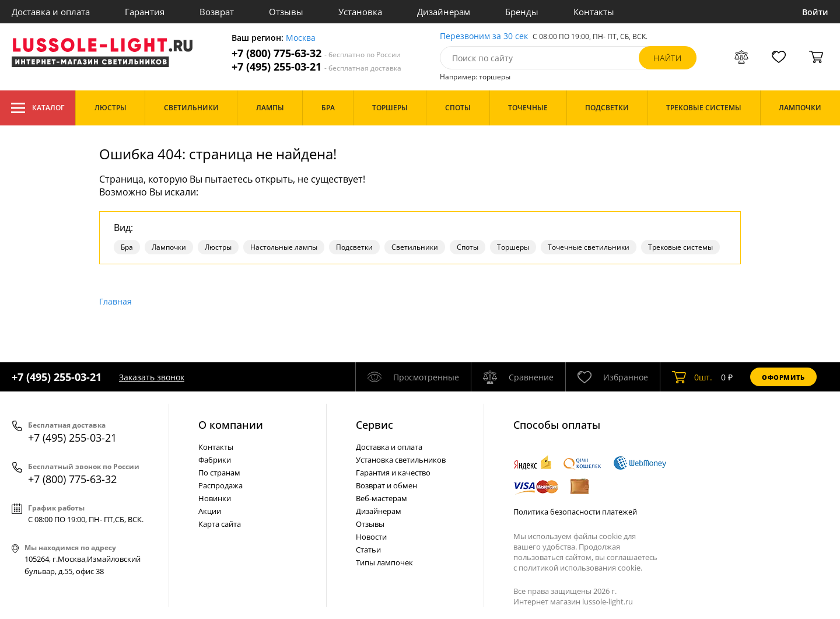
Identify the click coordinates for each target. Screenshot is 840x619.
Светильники (415, 247)
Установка (360, 12)
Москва (301, 38)
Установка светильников (401, 460)
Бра (127, 247)
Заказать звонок (152, 377)
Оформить (783, 377)
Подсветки (354, 247)
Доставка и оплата (51, 12)
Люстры (218, 247)
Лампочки (169, 247)
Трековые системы (680, 247)
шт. (692, 377)
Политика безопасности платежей (575, 512)
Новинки (215, 498)
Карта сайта (220, 524)
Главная (116, 301)
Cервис (374, 425)
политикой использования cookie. (580, 568)
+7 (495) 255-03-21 (316, 67)
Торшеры (513, 247)
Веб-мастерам (381, 498)
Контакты (594, 12)
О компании (231, 425)
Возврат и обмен (386, 485)
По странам (219, 473)
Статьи (368, 550)
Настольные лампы (284, 247)
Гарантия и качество (393, 473)
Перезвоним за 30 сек (484, 36)
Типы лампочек (384, 562)
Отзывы (286, 12)
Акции (210, 511)
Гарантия (145, 12)
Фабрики (215, 460)
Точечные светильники (589, 247)
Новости (371, 537)
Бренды (522, 12)
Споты (468, 247)
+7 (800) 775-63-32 (316, 53)
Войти (815, 12)
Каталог (38, 108)
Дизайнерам (444, 12)
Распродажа (220, 485)
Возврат (217, 12)
